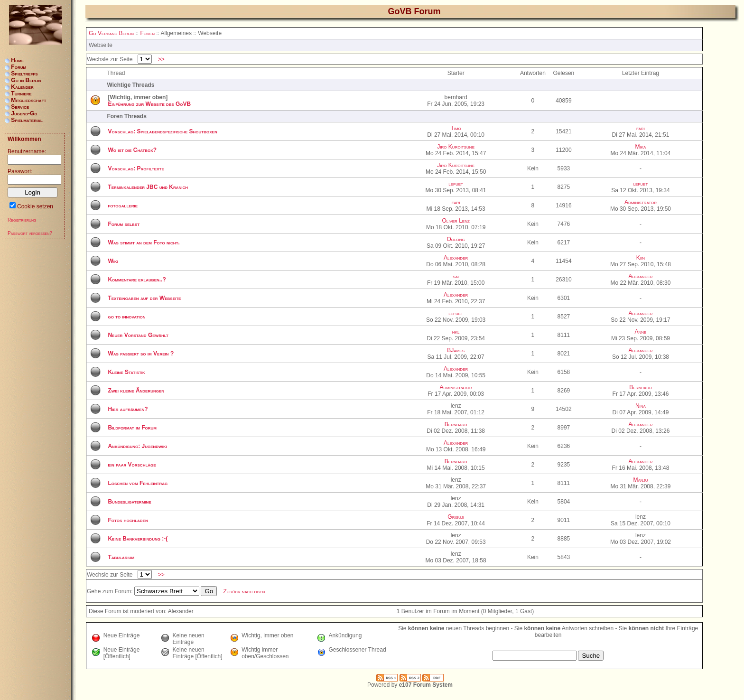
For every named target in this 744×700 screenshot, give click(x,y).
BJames (456, 350)
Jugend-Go (24, 113)
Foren (147, 33)
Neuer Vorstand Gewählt (138, 335)
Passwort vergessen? (30, 233)
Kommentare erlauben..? (137, 280)
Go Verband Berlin (111, 33)
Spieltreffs (24, 74)
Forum (19, 67)
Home (17, 60)
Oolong (456, 239)
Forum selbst (124, 224)
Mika (641, 147)
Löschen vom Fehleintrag (138, 483)
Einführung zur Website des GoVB (149, 104)
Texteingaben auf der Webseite (144, 298)
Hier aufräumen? (128, 409)
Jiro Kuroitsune (456, 147)
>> (161, 59)
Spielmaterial (27, 120)
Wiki (113, 261)
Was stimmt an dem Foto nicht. (144, 243)
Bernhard (641, 387)
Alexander (456, 258)
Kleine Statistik (126, 372)
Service (20, 107)
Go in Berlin (26, 80)
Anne (641, 332)
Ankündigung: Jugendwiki (137, 446)
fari (641, 128)
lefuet (456, 184)
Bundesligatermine (129, 502)
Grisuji (456, 517)
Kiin (641, 258)
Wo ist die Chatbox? (132, 150)
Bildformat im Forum (132, 428)
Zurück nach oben (244, 591)
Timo (456, 128)
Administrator (641, 202)
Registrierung (22, 220)
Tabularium (121, 557)
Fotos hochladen (128, 520)
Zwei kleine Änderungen (136, 391)
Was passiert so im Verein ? (141, 354)
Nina (641, 406)
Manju (641, 480)
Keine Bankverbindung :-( (138, 539)
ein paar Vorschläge (132, 465)
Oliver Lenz (456, 221)
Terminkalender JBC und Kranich (148, 187)
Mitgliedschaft (28, 100)
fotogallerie (123, 205)
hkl (456, 332)
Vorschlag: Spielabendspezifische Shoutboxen (162, 131)
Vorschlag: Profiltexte (136, 168)
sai (456, 276)
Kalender (22, 87)
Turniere (21, 93)
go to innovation (126, 317)
